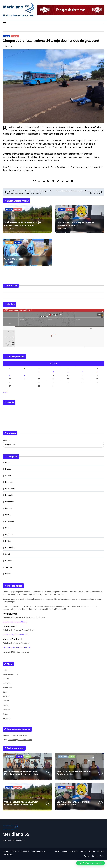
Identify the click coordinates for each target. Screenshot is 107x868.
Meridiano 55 (16, 842)
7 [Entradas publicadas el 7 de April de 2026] (24, 384)
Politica (8, 549)
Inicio (5, 678)
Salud (8, 562)
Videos (8, 582)
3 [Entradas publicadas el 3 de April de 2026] (68, 380)
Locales (6, 36)
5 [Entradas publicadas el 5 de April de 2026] (97, 380)
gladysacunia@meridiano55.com (15, 643)
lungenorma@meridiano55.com (15, 630)
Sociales (9, 569)
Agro (7, 471)
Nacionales (10, 530)
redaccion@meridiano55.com (20, 748)
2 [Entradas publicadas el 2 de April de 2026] (53, 380)
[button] (91, 863)
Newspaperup (38, 860)
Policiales (15, 36)
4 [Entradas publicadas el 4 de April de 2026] (83, 380)
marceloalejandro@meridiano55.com (17, 656)
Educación (9, 503)
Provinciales (10, 556)
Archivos (6, 448)
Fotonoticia (10, 510)
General (8, 516)
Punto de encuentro (10, 683)
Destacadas (10, 497)
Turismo (8, 575)
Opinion (8, 536)
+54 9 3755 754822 (19, 744)
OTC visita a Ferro (14, 267)
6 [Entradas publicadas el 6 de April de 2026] (10, 384)
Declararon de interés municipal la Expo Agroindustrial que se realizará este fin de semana (22, 782)
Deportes (9, 251)
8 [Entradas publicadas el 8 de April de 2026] (39, 384)
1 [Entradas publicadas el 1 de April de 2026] (39, 380)
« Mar (5, 400)
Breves (8, 477)
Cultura (8, 484)
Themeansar (7, 863)
